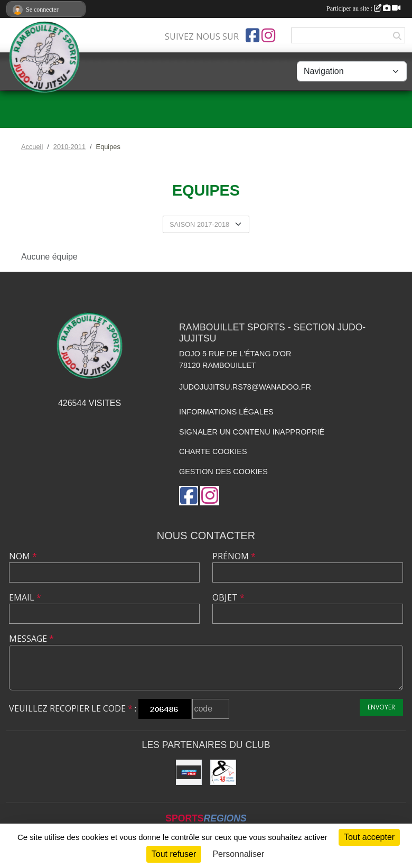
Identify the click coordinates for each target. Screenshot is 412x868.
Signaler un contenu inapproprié (252, 432)
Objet (228, 597)
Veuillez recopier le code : (73, 708)
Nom (23, 556)
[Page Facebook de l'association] (252, 35)
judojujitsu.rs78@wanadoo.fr (245, 387)
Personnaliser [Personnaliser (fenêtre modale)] (238, 854)
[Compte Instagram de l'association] (268, 35)
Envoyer (381, 707)
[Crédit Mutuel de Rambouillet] (189, 773)
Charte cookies (213, 451)
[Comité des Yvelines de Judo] (223, 773)
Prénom (234, 556)
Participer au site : (363, 8)
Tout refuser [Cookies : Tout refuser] (174, 854)
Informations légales (226, 412)
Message (31, 639)
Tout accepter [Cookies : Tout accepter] (369, 837)
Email (25, 597)
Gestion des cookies (223, 472)
